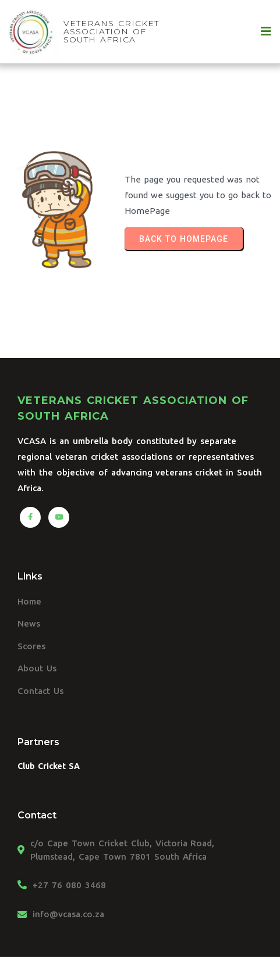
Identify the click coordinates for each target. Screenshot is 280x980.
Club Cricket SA (49, 766)
